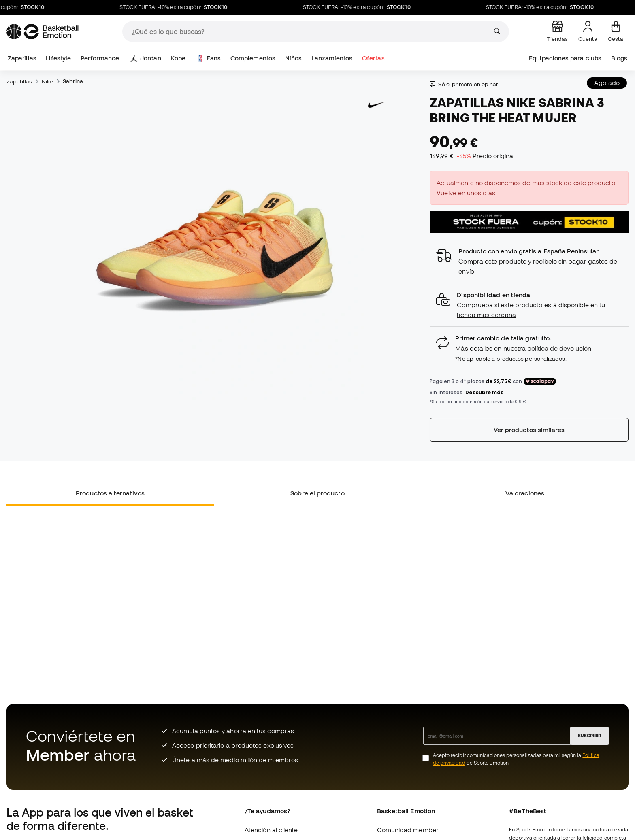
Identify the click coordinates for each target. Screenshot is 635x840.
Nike (47, 81)
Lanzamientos (332, 58)
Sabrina (73, 81)
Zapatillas (22, 58)
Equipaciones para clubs (565, 58)
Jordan (146, 58)
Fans (209, 58)
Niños (293, 58)
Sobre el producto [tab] (317, 493)
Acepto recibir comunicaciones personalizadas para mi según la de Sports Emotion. (516, 759)
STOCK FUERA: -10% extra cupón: (179, 7)
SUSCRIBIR (589, 736)
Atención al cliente (271, 830)
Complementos (253, 58)
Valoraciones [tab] (525, 493)
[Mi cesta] (616, 32)
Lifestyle (58, 58)
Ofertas (373, 58)
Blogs (619, 58)
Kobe (178, 58)
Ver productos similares (529, 430)
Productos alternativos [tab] (110, 493)
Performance (100, 58)
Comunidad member (408, 830)
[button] (529, 305)
